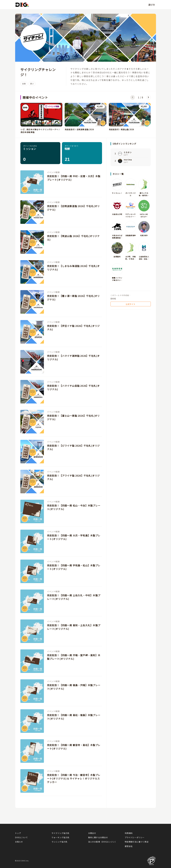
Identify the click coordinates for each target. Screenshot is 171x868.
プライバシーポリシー (135, 837)
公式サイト (131, 304)
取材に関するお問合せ (98, 837)
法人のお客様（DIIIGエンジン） (103, 842)
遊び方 (152, 5)
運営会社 (129, 846)
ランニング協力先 (60, 842)
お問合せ (92, 833)
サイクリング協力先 (61, 833)
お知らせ (19, 842)
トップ (18, 833)
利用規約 (129, 833)
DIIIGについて (21, 837)
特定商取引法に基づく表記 (137, 842)
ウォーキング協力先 (61, 837)
